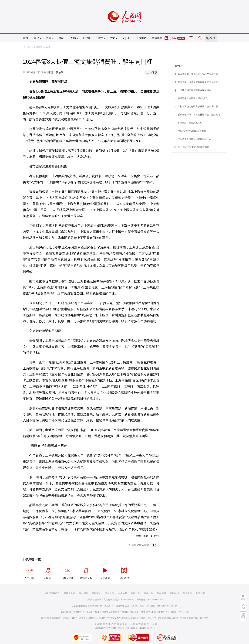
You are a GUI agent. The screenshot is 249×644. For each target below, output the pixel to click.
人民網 (27, 47)
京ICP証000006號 (170, 618)
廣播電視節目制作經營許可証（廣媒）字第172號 (165, 612)
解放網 (60, 72)
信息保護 (187, 593)
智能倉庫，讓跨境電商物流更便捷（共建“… (199, 82)
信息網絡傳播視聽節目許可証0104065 (59, 618)
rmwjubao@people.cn (167, 606)
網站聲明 (162, 593)
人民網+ (48, 572)
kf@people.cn (96, 606)
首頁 (26, 38)
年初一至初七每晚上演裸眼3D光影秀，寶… (199, 107)
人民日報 (29, 572)
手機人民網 (67, 572)
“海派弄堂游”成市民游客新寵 (192, 131)
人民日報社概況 (52, 593)
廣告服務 (109, 593)
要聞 (48, 47)
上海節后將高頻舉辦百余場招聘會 (194, 90)
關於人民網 (69, 593)
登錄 (212, 38)
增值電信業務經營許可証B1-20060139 (120, 612)
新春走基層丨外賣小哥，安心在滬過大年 (198, 74)
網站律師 (174, 593)
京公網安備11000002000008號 (194, 618)
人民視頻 (105, 572)
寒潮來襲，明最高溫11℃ (190, 123)
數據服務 (148, 593)
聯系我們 (200, 593)
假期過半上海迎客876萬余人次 (193, 98)
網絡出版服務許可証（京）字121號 (143, 618)
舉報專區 (157, 38)
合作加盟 (122, 593)
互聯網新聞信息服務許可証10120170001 (80, 612)
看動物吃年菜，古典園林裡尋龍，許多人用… (200, 115)
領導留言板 (86, 572)
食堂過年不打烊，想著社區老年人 (194, 139)
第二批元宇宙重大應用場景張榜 (194, 147)
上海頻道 (38, 47)
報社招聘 (84, 593)
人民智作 (124, 572)
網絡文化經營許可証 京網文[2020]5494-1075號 (101, 618)
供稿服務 (135, 593)
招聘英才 (96, 593)
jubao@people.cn (155, 600)
